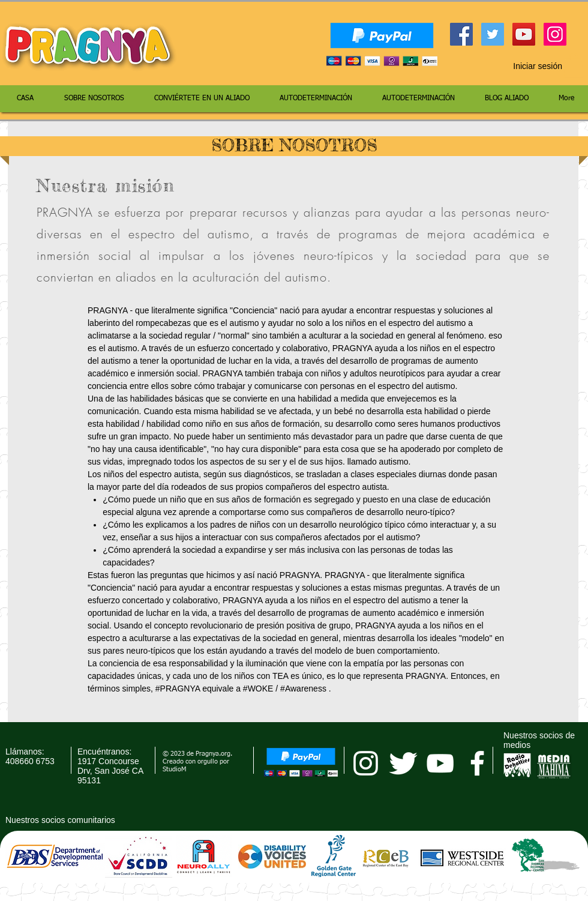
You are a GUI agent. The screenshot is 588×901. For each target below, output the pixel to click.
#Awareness (303, 689)
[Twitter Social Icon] (493, 34)
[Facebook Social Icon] (461, 34)
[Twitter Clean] (403, 763)
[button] (574, 66)
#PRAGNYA (178, 689)
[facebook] (477, 763)
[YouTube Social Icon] (524, 34)
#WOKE (258, 689)
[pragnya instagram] (366, 763)
